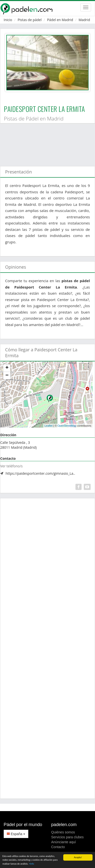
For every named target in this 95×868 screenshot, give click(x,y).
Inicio (8, 20)
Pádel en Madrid (60, 20)
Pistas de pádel (30, 20)
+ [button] (7, 368)
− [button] (7, 376)
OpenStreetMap (67, 426)
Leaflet (48, 426)
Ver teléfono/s (11, 466)
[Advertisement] (46, 142)
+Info (31, 864)
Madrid (84, 20)
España (16, 834)
